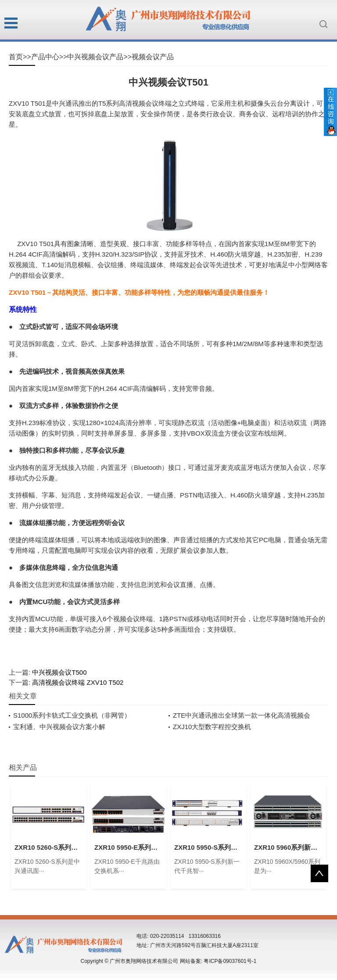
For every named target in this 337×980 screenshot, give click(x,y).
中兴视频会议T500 (59, 672)
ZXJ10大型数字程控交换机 (212, 727)
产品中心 (45, 57)
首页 (16, 57)
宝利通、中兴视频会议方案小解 (59, 727)
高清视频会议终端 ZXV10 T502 (78, 682)
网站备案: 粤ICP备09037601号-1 (218, 961)
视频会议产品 (153, 57)
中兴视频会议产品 (95, 57)
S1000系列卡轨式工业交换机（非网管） (72, 715)
